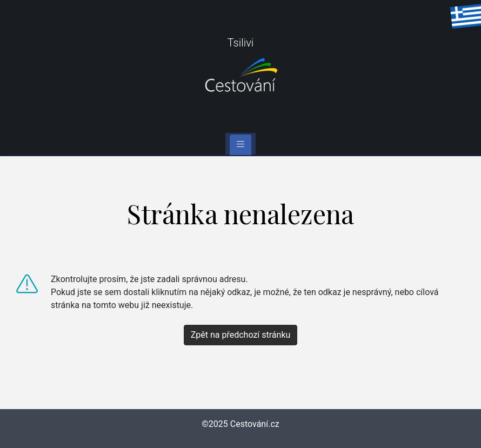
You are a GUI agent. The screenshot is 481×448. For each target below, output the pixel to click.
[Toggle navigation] (241, 145)
